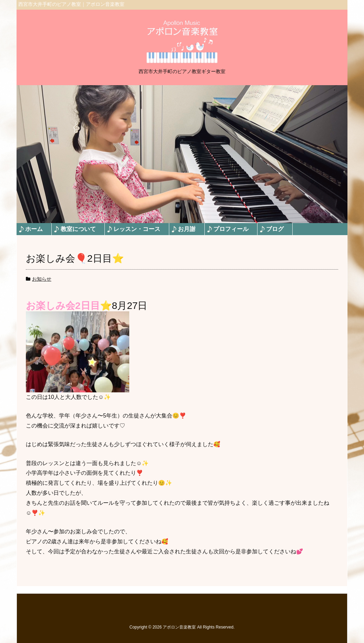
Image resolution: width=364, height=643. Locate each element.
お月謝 (187, 229)
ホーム (34, 229)
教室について (78, 229)
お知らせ (42, 279)
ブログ (275, 229)
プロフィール (231, 229)
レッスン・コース (137, 229)
